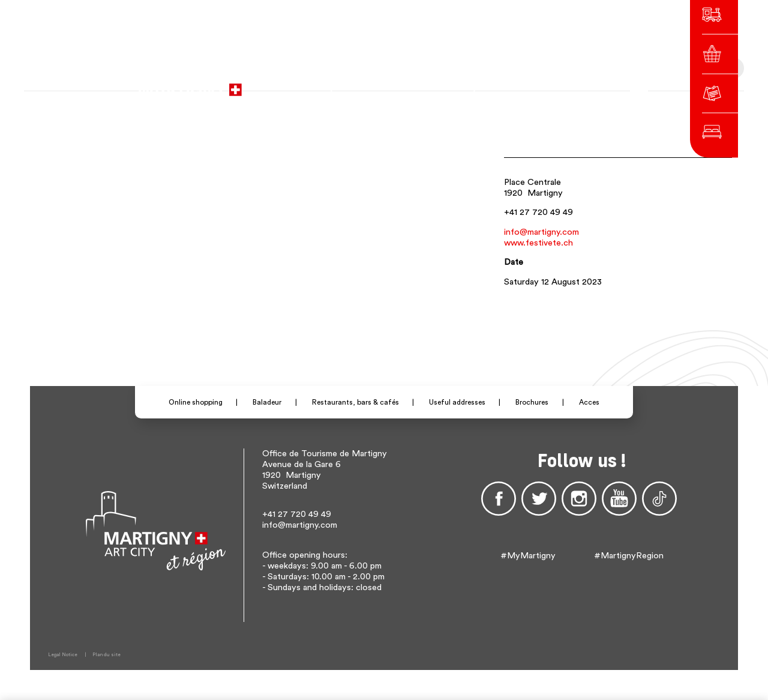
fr (508, 84)
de (524, 84)
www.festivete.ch (538, 243)
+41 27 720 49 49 (538, 212)
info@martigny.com (541, 232)
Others (568, 84)
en (541, 84)
